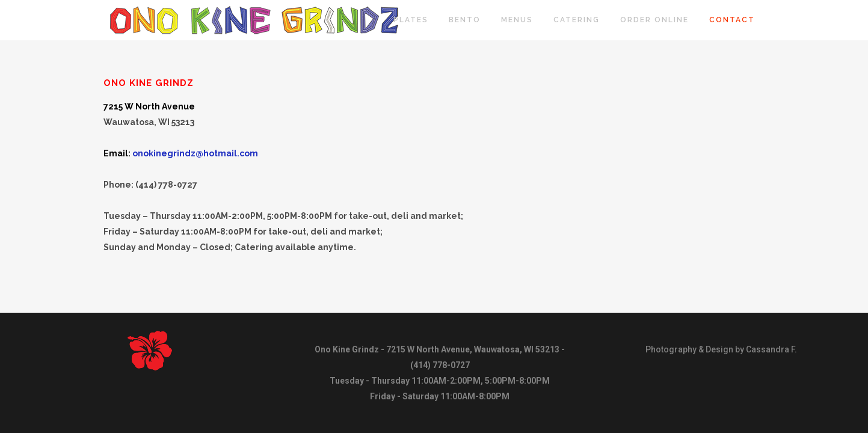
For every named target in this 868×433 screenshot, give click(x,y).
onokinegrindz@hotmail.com (195, 153)
